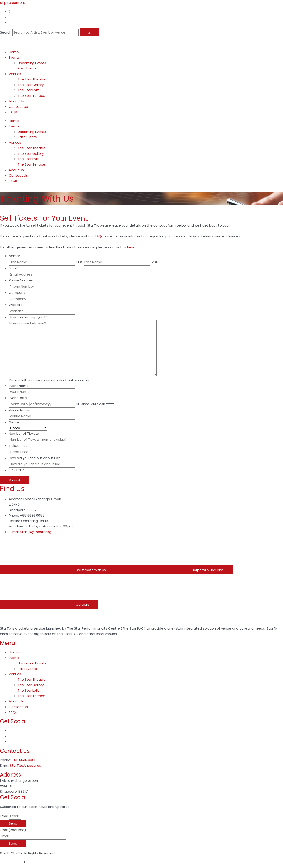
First (79, 262)
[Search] (89, 32)
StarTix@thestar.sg (26, 765)
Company (17, 293)
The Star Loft (28, 90)
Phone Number (22, 280)
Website (16, 305)
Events (14, 57)
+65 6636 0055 (24, 760)
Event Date (19, 398)
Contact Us (18, 107)
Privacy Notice (12, 862)
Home (14, 52)
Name (15, 256)
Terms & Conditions (42, 862)
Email (14, 268)
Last (154, 262)
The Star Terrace (31, 96)
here (131, 247)
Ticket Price (18, 446)
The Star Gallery (31, 85)
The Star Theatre (32, 79)
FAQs (13, 112)
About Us (16, 101)
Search (6, 32)
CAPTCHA (17, 470)
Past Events (27, 68)
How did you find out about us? (34, 458)
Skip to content (13, 3)
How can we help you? (28, 317)
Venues (15, 74)
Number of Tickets (24, 433)
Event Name (19, 386)
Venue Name (20, 410)
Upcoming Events (32, 63)
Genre (14, 422)
